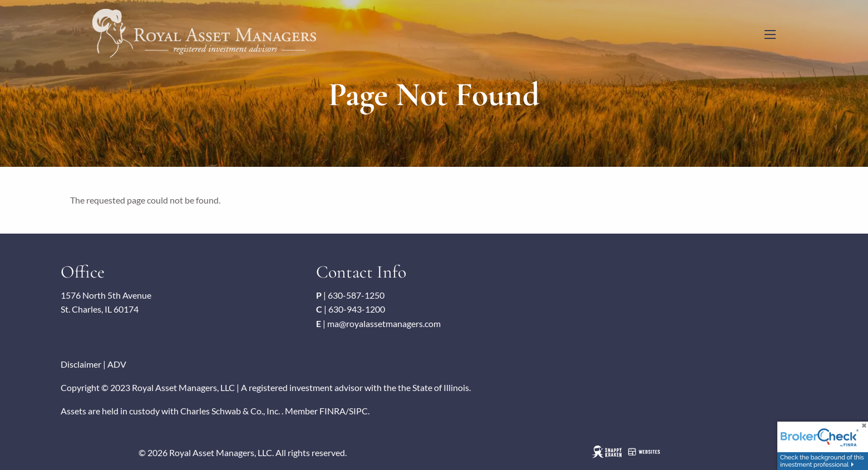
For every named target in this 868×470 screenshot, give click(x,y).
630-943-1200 (357, 309)
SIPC (358, 411)
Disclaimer (81, 364)
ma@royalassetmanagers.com (384, 323)
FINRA (332, 411)
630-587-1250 (356, 295)
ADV (117, 364)
